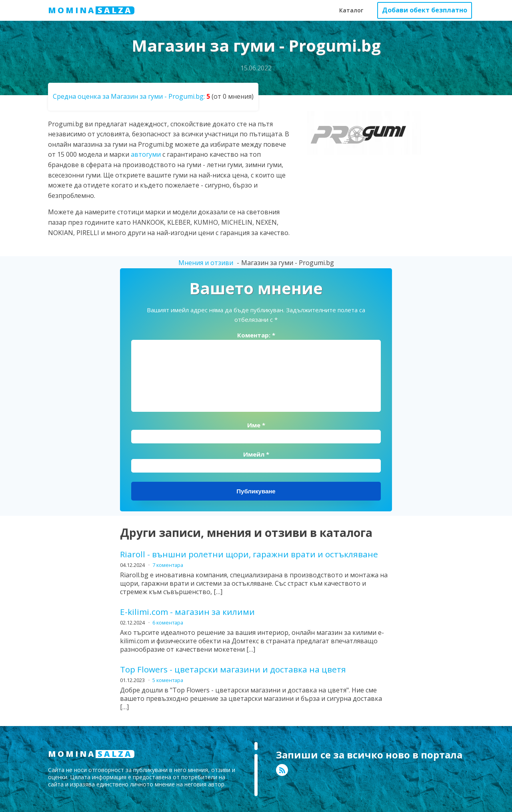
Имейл (256, 454)
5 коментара (168, 680)
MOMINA (91, 10)
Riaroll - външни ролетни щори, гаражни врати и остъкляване (249, 554)
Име (256, 425)
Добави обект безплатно (425, 10)
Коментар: (256, 335)
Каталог (351, 10)
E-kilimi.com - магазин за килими (187, 612)
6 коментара (168, 622)
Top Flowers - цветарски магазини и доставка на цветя (233, 669)
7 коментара (168, 565)
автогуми (146, 154)
